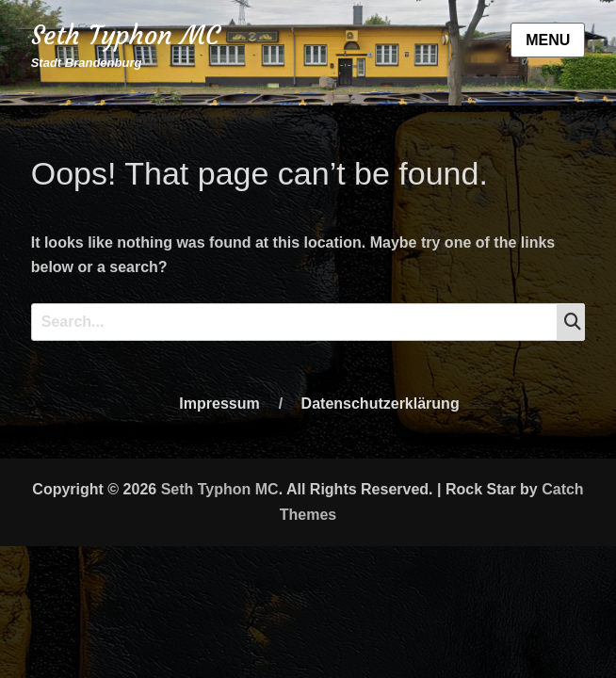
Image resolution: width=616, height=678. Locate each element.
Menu (548, 40)
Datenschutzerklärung (381, 404)
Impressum (219, 404)
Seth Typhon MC (125, 35)
